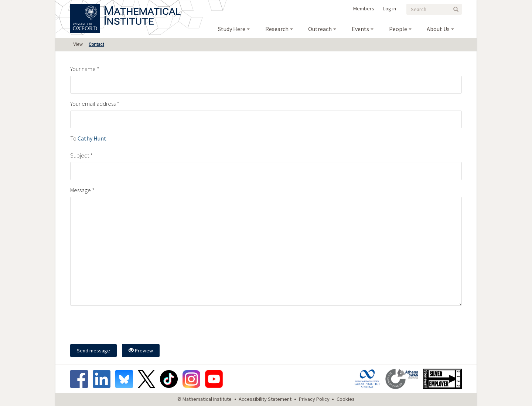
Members (364, 9)
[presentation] (126, 326)
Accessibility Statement (265, 399)
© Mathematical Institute (204, 399)
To (73, 138)
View (78, 44)
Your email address (93, 104)
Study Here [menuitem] (232, 29)
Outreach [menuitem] (320, 29)
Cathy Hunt (92, 138)
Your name (83, 69)
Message (81, 190)
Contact (96, 44)
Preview (141, 351)
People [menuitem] (398, 29)
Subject (80, 155)
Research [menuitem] (277, 29)
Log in (389, 9)
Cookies (346, 399)
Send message (93, 351)
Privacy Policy (314, 399)
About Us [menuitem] (438, 29)
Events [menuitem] (360, 29)
